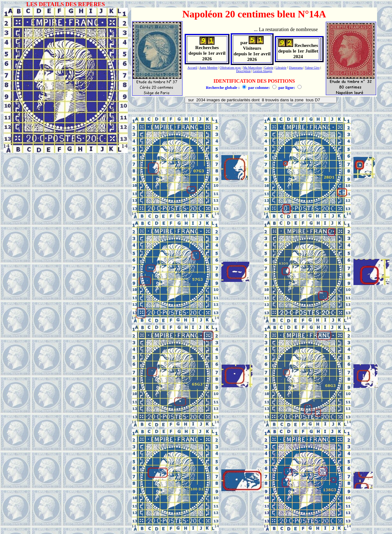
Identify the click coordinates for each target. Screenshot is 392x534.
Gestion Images (263, 71)
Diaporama (296, 68)
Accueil (192, 68)
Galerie (269, 68)
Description (244, 71)
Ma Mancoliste (252, 68)
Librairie (281, 68)
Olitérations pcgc (231, 68)
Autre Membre (208, 68)
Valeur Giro (312, 68)
